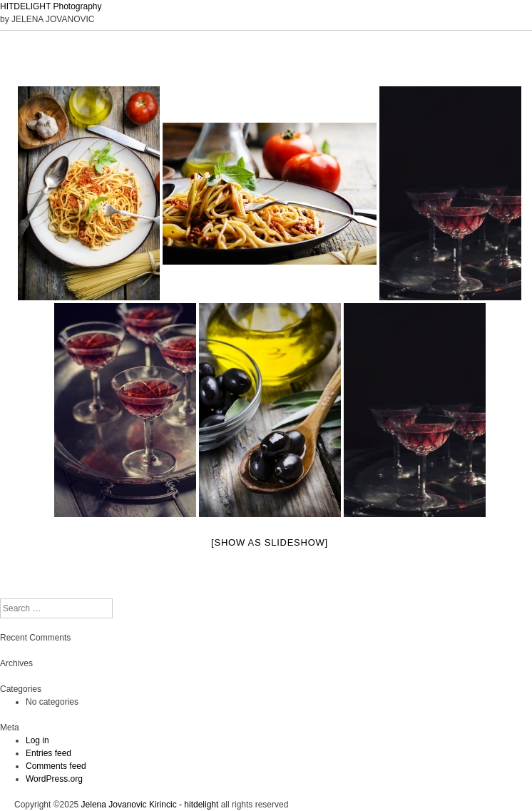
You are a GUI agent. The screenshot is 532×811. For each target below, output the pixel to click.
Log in (37, 740)
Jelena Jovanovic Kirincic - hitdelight (150, 805)
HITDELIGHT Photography (51, 6)
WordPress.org (54, 779)
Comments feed (56, 766)
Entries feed (48, 753)
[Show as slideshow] (270, 542)
